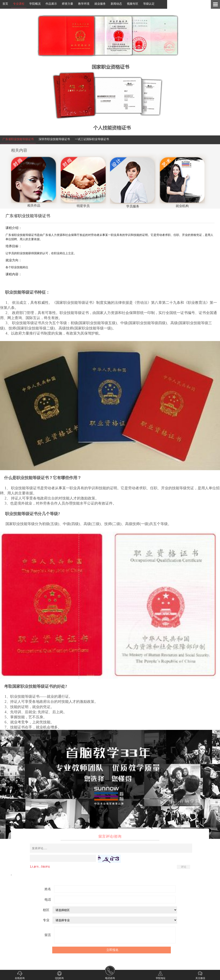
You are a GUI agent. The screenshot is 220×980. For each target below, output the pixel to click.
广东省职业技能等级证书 (18, 139)
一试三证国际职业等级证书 (92, 139)
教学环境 (84, 4)
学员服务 (133, 204)
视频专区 (133, 4)
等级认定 (149, 4)
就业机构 (182, 204)
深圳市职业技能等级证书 (54, 139)
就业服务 (100, 4)
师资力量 (68, 4)
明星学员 (83, 204)
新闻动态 (116, 4)
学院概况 (35, 4)
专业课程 (19, 4)
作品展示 (51, 4)
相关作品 (34, 204)
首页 (5, 4)
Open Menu (215, 4)
